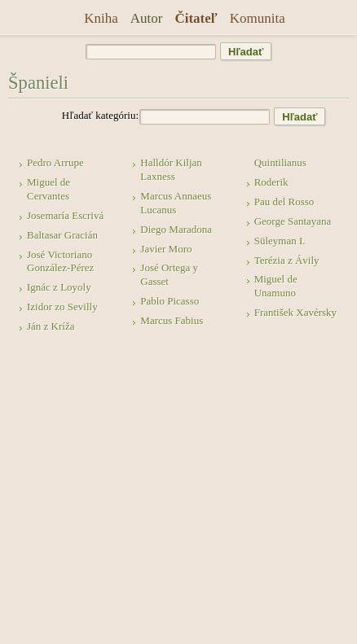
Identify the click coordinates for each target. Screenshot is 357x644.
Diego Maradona (176, 229)
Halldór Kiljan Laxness (171, 169)
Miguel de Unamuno (276, 286)
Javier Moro (166, 249)
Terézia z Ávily (287, 260)
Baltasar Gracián (62, 235)
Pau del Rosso (284, 202)
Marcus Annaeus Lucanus (176, 203)
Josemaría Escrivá (65, 215)
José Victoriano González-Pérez (60, 261)
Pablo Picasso (170, 301)
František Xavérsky (295, 312)
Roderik (271, 182)
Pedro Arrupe (55, 162)
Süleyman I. (280, 241)
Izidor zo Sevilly (62, 307)
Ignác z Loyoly (59, 287)
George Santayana (293, 221)
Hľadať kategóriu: (100, 115)
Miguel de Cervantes (48, 189)
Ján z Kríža (51, 326)
